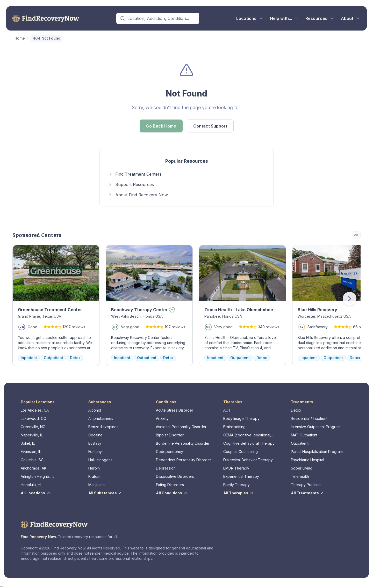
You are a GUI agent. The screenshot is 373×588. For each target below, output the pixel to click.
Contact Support (210, 126)
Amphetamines (101, 418)
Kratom (94, 476)
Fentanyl (95, 452)
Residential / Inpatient (309, 418)
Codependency (170, 452)
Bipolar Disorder (170, 435)
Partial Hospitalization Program (317, 452)
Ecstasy (95, 443)
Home (20, 38)
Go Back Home (161, 126)
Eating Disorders (170, 485)
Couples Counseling (241, 452)
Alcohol (95, 410)
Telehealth (300, 476)
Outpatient (300, 443)
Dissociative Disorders (175, 476)
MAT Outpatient (304, 435)
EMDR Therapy (236, 468)
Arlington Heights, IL (38, 476)
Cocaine (95, 435)
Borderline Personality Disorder (183, 443)
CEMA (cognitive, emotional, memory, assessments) (247, 435)
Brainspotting (234, 427)
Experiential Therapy (241, 476)
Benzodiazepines (103, 427)
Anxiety (162, 418)
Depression (166, 468)
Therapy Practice (306, 485)
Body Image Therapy (241, 418)
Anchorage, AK (34, 468)
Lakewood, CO (34, 418)
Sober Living (302, 468)
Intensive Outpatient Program (316, 427)
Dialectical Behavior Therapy (248, 460)
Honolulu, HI (31, 485)
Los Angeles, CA (35, 410)
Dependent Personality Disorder (184, 460)
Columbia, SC (32, 460)
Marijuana (96, 485)
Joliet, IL (28, 443)
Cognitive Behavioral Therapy (249, 443)
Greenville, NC (33, 427)
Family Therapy (236, 485)
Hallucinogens (100, 460)
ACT (227, 410)
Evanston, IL (31, 452)
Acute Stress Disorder (175, 410)
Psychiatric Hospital (307, 460)
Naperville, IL (32, 435)
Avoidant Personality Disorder (181, 427)
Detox (296, 410)
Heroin (94, 468)
